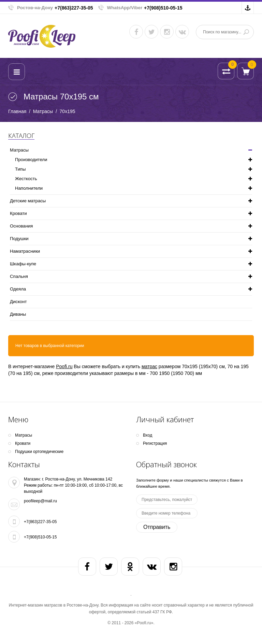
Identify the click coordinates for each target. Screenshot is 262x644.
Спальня (19, 276)
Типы (20, 169)
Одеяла (18, 289)
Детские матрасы (28, 201)
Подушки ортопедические (39, 452)
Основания (21, 226)
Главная (17, 111)
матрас (149, 366)
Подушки (19, 239)
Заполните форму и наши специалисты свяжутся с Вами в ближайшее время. (190, 483)
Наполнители (29, 188)
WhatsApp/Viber (125, 8)
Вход (148, 435)
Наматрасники (25, 251)
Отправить (157, 527)
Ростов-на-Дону (35, 8)
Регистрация (155, 443)
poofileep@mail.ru (40, 501)
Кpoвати (18, 213)
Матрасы (43, 111)
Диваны (18, 314)
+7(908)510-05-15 (163, 8)
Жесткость (26, 179)
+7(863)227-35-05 (74, 8)
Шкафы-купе (23, 264)
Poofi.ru (64, 366)
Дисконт (18, 302)
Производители (31, 160)
